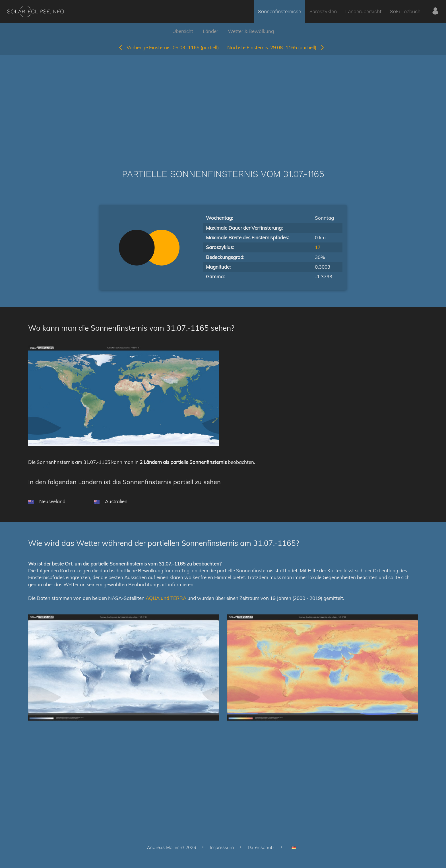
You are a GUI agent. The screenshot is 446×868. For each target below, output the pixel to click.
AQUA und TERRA (166, 598)
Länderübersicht (363, 11)
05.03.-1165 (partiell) (168, 47)
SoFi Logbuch (405, 11)
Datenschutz (261, 847)
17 (318, 247)
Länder (210, 31)
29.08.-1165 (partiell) (276, 47)
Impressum (222, 847)
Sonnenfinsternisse (279, 11)
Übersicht (183, 31)
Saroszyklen (323, 11)
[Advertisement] (223, 104)
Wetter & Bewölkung (251, 31)
